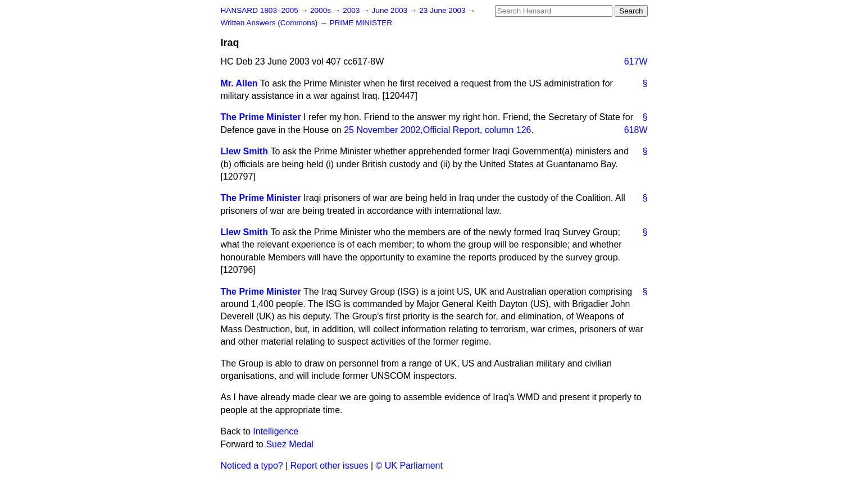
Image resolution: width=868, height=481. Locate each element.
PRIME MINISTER (361, 23)
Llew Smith (244, 151)
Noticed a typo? (252, 466)
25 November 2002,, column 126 (437, 130)
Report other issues (330, 466)
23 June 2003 (443, 10)
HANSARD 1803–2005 (260, 10)
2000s (322, 10)
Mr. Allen (239, 83)
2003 (352, 10)
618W (636, 130)
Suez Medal (290, 444)
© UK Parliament (409, 466)
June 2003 (391, 10)
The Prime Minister (261, 117)
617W (636, 61)
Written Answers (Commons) (271, 23)
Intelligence (276, 431)
